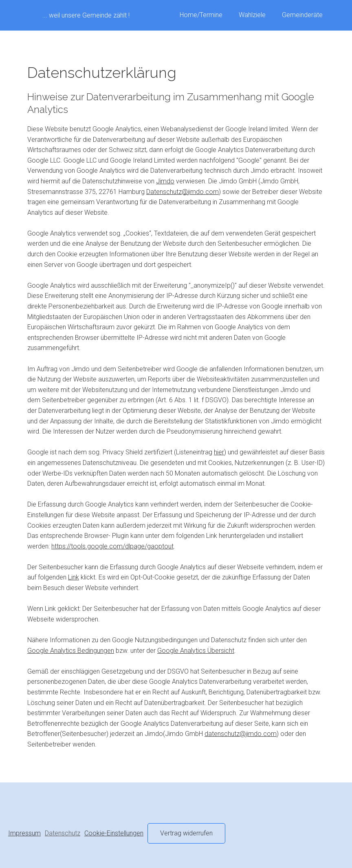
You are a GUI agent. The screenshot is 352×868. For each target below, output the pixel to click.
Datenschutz (63, 833)
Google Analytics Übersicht (196, 651)
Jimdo (165, 181)
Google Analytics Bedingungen (71, 651)
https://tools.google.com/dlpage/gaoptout (112, 546)
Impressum (24, 833)
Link (74, 577)
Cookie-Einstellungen (114, 833)
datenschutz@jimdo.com (241, 734)
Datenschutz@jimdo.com (183, 192)
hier (219, 452)
